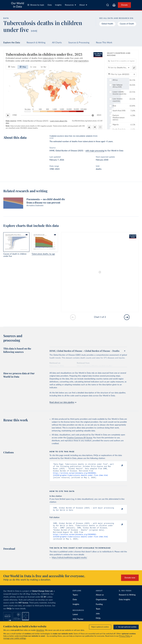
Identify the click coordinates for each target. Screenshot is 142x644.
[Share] (95, 127)
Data (50, 5)
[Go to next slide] (127, 317)
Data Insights (124, 604)
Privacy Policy (125, 636)
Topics (75, 600)
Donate (124, 5)
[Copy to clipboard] (119, 466)
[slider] (93, 115)
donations (40, 630)
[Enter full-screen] (100, 127)
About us (100, 600)
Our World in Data (18, 5)
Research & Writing (36, 43)
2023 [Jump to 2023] (99, 115)
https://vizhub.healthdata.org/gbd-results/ (69, 562)
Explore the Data (12, 43)
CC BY (100, 121)
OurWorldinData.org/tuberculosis (84, 121)
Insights (58, 5)
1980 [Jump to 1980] (15, 115)
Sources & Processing (79, 43)
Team (98, 614)
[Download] (89, 127)
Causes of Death (127, 24)
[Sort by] (119, 68)
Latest (75, 619)
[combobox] (108, 5)
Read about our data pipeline (63, 402)
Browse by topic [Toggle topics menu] (36, 5)
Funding (99, 609)
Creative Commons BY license (79, 438)
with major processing (95, 151)
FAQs (9, 613)
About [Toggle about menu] (83, 5)
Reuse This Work (104, 43)
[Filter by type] (122, 74)
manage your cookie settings (15, 638)
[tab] (12, 67)
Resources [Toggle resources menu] (70, 5)
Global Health (107, 24)
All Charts (57, 43)
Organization (101, 604)
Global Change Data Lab (42, 596)
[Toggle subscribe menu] (114, 5)
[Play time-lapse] (8, 115)
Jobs (98, 618)
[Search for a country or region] (122, 61)
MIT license (23, 608)
